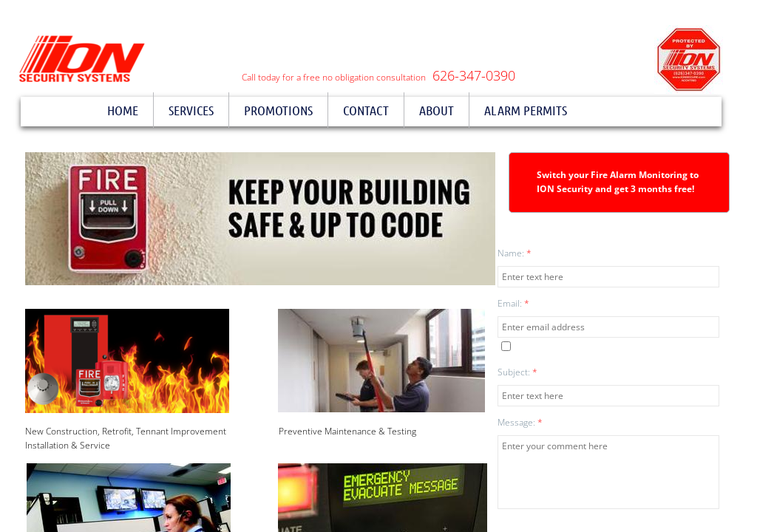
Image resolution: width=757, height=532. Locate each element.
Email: (513, 303)
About (437, 110)
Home (123, 110)
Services (191, 110)
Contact (366, 110)
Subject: (517, 372)
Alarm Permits (526, 110)
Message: (520, 422)
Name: (515, 253)
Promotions (278, 110)
